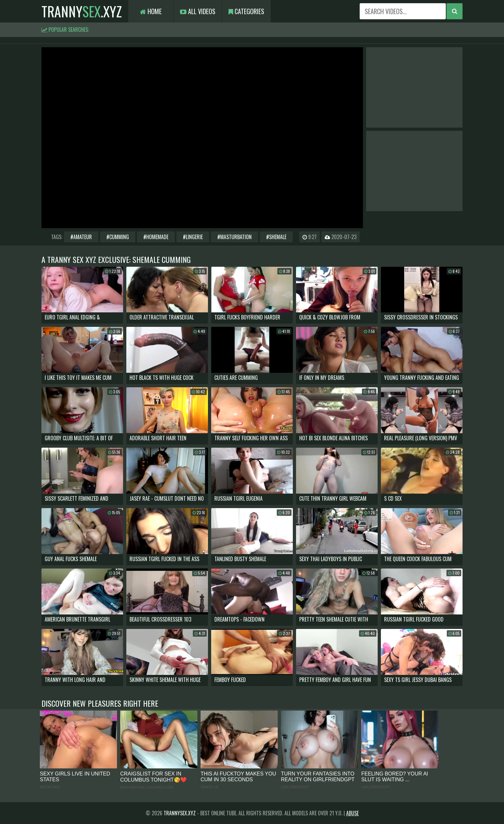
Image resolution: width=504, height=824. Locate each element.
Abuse (352, 813)
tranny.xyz (82, 11)
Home (151, 11)
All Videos (198, 11)
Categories (246, 11)
